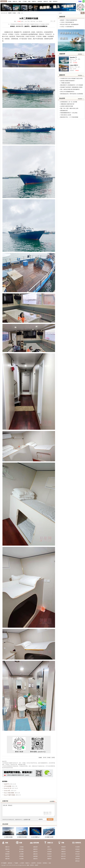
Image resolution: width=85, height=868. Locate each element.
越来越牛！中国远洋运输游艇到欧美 (69, 20)
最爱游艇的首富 (64, 111)
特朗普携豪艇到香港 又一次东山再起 (69, 113)
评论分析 (77, 854)
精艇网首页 (4, 1)
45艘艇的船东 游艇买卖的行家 (67, 104)
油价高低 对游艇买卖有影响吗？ (68, 81)
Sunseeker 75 (73, 57)
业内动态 (77, 849)
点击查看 (52, 801)
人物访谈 (77, 856)
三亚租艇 (21, 847)
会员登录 (26, 820)
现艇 (20, 1)
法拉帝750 (7, 784)
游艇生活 (46, 1)
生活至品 (49, 856)
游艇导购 (7, 859)
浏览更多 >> (81, 54)
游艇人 (49, 847)
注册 (29, 820)
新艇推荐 (7, 854)
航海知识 (63, 849)
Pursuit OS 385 (8, 788)
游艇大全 (15, 1)
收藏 (40, 758)
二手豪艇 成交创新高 (65, 83)
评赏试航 (7, 856)
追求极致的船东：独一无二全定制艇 (69, 102)
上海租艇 (21, 854)
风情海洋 (49, 854)
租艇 (29, 1)
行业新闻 (77, 847)
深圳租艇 (21, 849)
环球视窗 (49, 852)
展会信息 (77, 859)
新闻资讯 (55, 1)
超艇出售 (35, 852)
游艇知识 (63, 852)
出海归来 (49, 849)
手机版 (80, 1)
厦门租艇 (21, 852)
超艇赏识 (35, 849)
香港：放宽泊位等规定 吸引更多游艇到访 (70, 89)
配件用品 (63, 859)
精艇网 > (10, 13)
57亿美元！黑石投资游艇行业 (67, 22)
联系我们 (45, 863)
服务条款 (10, 863)
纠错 (49, 758)
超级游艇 (40, 1)
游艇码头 (34, 1)
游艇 (28, 865)
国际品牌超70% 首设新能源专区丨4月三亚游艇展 (72, 85)
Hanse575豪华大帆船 (9, 795)
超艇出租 (35, 854)
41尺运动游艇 (8, 786)
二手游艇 (24, 1)
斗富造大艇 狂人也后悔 (66, 115)
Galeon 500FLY (74, 65)
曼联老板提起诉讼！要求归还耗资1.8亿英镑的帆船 (72, 94)
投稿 (50, 863)
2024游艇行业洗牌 (49, 837)
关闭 (53, 758)
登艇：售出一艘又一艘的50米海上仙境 (69, 108)
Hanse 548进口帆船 (9, 793)
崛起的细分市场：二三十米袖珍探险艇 (69, 117)
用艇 (50, 1)
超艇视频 (35, 856)
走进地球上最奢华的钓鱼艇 (67, 106)
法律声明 (33, 863)
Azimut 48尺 (7, 791)
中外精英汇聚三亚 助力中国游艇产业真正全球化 (71, 78)
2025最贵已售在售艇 (22, 837)
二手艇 (18, 13)
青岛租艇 (21, 856)
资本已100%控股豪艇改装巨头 (67, 92)
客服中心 (28, 863)
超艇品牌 (35, 847)
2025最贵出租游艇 (8, 837)
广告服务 (16, 863)
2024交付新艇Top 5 (35, 837)
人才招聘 (22, 863)
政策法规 (63, 854)
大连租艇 (21, 859)
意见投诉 (39, 863)
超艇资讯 (35, 859)
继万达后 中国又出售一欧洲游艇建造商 (69, 24)
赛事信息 (77, 861)
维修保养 (63, 847)
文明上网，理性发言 (29, 810)
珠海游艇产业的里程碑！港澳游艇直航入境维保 (71, 87)
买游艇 (10, 1)
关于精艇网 (4, 863)
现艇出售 (7, 849)
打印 (45, 758)
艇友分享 (63, 856)
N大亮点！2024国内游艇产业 (67, 27)
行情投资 (77, 852)
